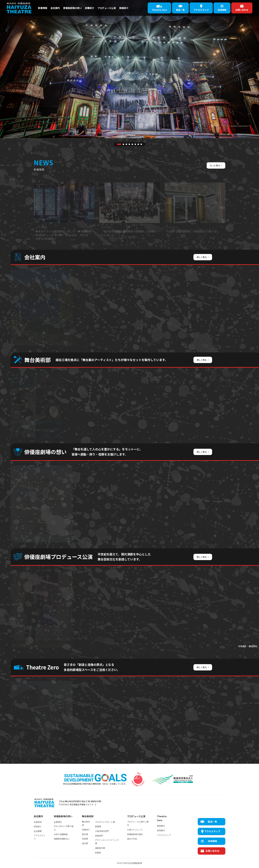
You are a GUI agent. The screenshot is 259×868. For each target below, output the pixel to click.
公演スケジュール (135, 830)
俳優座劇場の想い (76, 8)
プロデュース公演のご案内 (138, 823)
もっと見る (215, 165)
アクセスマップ (40, 837)
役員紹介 (38, 826)
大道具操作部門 (102, 831)
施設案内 (161, 826)
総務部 (98, 853)
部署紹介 (95, 8)
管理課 (98, 826)
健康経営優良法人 (62, 839)
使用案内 (161, 830)
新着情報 (43, 8)
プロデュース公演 (115, 8)
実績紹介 (134, 8)
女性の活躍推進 (61, 834)
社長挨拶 (38, 822)
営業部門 (99, 836)
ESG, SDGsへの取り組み (64, 828)
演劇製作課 (100, 848)
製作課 (85, 834)
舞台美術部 (86, 823)
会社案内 (57, 8)
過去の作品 (132, 839)
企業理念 (58, 822)
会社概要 (38, 831)
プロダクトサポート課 (105, 822)
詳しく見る (202, 257)
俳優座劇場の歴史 (135, 834)
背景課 (85, 839)
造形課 (85, 843)
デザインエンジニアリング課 (107, 842)
